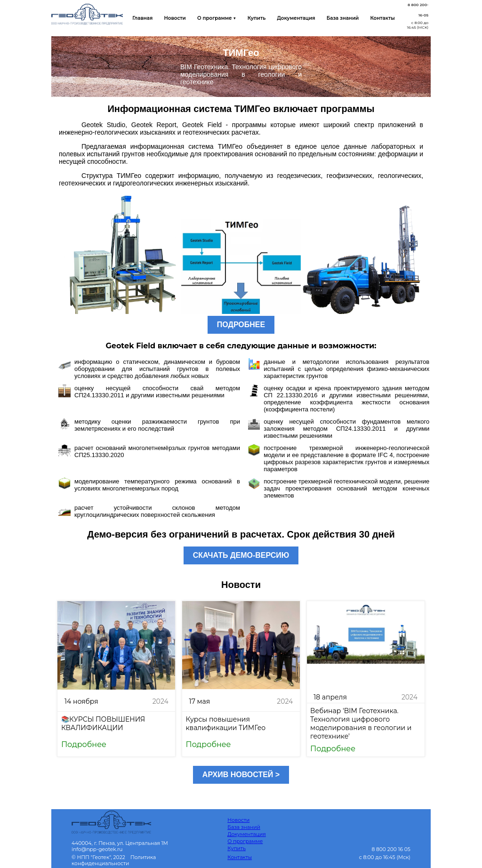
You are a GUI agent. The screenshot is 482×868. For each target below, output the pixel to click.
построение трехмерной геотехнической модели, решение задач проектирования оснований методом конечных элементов (346, 488)
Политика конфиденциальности (114, 860)
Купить (255, 18)
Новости (174, 18)
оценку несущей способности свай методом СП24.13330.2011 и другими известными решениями (157, 392)
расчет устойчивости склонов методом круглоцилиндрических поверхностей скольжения (157, 511)
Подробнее (84, 744)
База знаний (339, 18)
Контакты (378, 18)
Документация (293, 18)
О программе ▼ (215, 18)
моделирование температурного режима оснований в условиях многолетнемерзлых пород (157, 485)
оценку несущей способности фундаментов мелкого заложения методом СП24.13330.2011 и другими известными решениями (346, 429)
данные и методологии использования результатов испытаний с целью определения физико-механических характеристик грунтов (346, 369)
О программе (245, 841)
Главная (142, 18)
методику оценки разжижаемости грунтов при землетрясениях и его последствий (157, 425)
